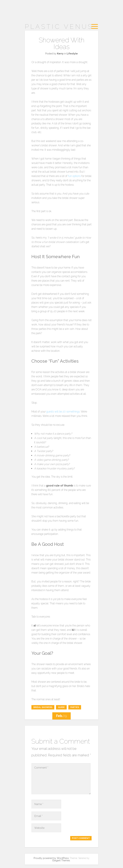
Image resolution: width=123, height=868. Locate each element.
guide (61, 707)
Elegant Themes (61, 860)
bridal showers (43, 707)
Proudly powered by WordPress (51, 858)
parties (75, 707)
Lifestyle (72, 54)
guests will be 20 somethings (63, 412)
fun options (74, 176)
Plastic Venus (59, 27)
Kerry (60, 54)
